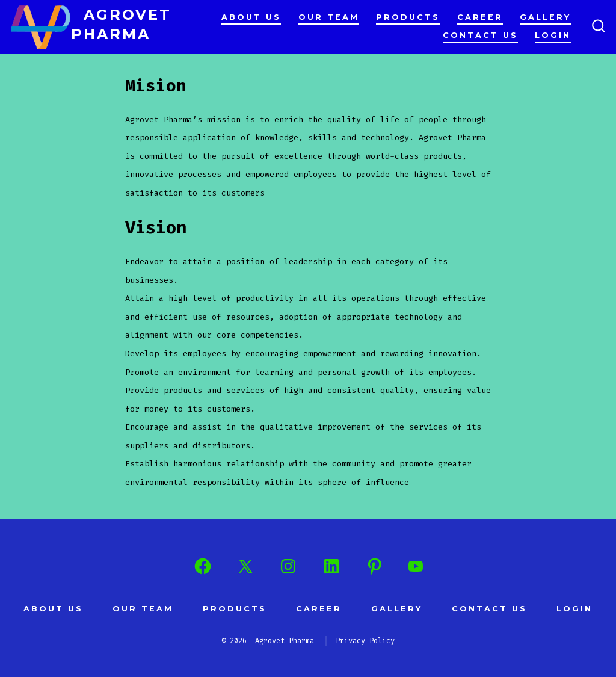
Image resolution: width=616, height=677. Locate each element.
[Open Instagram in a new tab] (288, 566)
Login (553, 35)
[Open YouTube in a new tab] (416, 566)
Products (408, 17)
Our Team (329, 17)
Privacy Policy (365, 641)
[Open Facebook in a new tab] (203, 566)
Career (480, 17)
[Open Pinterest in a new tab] (375, 566)
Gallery (545, 17)
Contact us (480, 35)
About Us (251, 17)
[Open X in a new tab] (245, 566)
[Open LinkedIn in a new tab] (331, 566)
